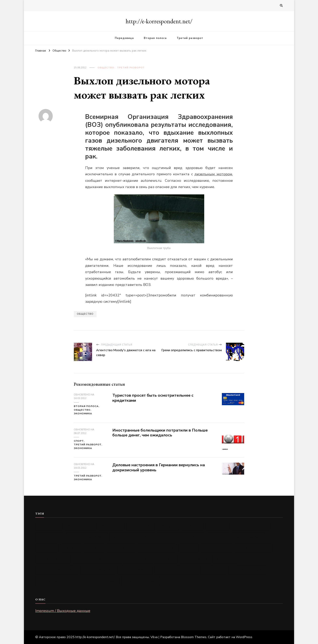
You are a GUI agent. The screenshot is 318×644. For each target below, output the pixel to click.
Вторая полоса (155, 38)
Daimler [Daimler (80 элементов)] (50, 537)
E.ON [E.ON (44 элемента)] (218, 537)
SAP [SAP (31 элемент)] (95, 548)
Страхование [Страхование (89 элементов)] (248, 570)
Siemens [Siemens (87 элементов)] (121, 548)
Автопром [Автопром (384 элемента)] (53, 559)
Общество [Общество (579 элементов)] (98, 570)
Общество (106, 68)
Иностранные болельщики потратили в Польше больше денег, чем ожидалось (160, 433)
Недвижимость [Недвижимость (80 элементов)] (57, 570)
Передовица (124, 38)
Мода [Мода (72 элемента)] (225, 559)
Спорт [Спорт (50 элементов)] (213, 570)
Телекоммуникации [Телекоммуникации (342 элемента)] (62, 581)
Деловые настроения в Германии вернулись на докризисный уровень (159, 467)
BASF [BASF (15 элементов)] (168, 526)
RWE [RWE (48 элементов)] (71, 548)
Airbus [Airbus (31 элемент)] (111, 526)
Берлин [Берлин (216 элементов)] (138, 559)
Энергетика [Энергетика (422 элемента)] (180, 581)
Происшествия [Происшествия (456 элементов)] (176, 570)
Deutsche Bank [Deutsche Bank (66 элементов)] (87, 537)
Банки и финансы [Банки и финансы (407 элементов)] (97, 559)
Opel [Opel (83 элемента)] (47, 548)
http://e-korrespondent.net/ (159, 21)
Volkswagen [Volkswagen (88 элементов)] (254, 548)
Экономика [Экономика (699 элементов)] (140, 581)
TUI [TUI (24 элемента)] (189, 548)
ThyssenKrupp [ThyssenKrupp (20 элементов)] (157, 548)
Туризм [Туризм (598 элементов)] (105, 581)
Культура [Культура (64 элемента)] (195, 559)
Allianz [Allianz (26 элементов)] (140, 526)
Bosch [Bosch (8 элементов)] (217, 526)
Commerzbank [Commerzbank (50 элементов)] (251, 526)
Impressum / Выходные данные (63, 611)
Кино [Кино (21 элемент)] (166, 559)
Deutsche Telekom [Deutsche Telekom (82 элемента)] (181, 537)
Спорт (79, 441)
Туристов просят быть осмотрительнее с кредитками (153, 398)
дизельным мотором (213, 174)
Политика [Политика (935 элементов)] (135, 570)
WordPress (244, 637)
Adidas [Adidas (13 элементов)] (49, 526)
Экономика (83, 414)
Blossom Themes (194, 637)
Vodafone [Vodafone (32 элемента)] (217, 548)
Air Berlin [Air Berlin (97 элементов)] (80, 526)
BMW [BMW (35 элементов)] (192, 526)
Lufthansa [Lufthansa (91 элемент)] (248, 537)
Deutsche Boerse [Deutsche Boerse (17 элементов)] (132, 537)
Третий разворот (190, 38)
